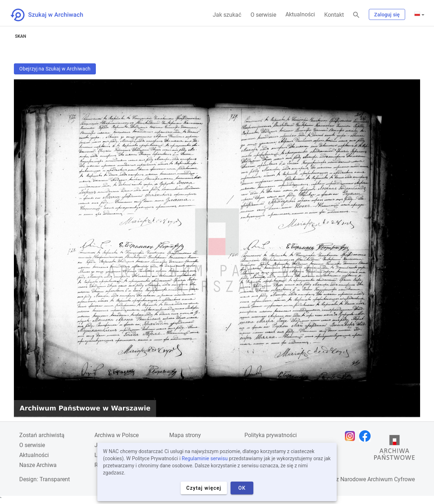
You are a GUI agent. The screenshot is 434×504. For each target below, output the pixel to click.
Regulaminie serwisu (205, 458)
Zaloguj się (387, 15)
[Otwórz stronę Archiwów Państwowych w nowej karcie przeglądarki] (394, 449)
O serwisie (263, 15)
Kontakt (334, 15)
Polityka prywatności (271, 435)
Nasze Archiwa (38, 465)
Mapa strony (185, 435)
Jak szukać (227, 15)
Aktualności (300, 14)
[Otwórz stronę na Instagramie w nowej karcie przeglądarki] (352, 436)
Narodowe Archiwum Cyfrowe (378, 479)
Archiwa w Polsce (117, 435)
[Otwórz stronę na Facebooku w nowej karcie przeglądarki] (367, 436)
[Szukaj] (356, 15)
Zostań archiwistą (42, 435)
